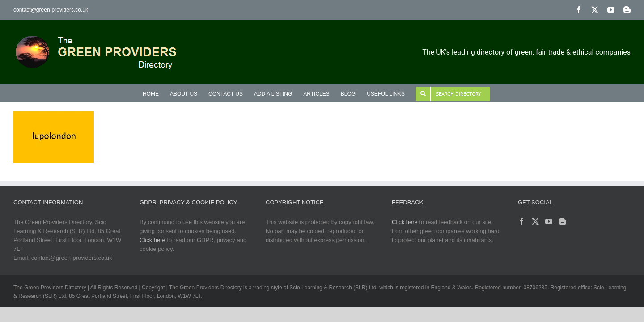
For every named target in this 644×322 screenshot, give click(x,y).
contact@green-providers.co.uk (51, 10)
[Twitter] (535, 221)
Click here (153, 240)
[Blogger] (563, 221)
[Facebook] (521, 221)
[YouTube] (549, 221)
